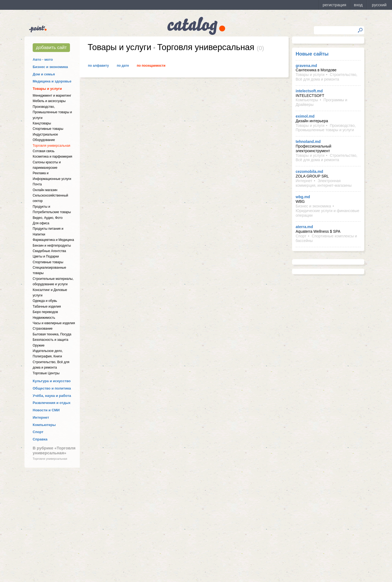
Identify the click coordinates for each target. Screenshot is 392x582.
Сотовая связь (44, 151)
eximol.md (305, 116)
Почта (37, 184)
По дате (123, 66)
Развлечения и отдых (52, 403)
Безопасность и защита (50, 340)
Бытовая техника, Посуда (52, 334)
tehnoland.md (308, 142)
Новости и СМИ (46, 410)
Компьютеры (44, 425)
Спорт (38, 432)
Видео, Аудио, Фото (48, 218)
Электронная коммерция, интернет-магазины (324, 183)
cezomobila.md (309, 171)
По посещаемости (151, 66)
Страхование (43, 329)
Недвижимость (44, 318)
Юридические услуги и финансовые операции (327, 213)
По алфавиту (98, 66)
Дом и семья (44, 74)
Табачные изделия (47, 307)
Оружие (39, 345)
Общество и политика (52, 388)
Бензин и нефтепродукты (52, 246)
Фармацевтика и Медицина (53, 240)
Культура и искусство (52, 381)
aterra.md (304, 227)
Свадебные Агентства (49, 251)
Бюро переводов (45, 312)
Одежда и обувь (45, 301)
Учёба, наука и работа (52, 396)
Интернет (41, 417)
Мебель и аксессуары (49, 101)
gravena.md (306, 66)
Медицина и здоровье (52, 81)
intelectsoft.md (309, 91)
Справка (40, 439)
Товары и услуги (47, 89)
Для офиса (41, 223)
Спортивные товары (48, 129)
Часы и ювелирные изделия (54, 323)
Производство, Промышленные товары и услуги (52, 112)
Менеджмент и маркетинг (52, 96)
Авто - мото (43, 59)
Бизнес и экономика (50, 67)
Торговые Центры (46, 373)
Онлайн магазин (45, 190)
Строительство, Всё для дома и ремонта (327, 77)
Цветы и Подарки (46, 256)
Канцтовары (42, 123)
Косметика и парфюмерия (52, 157)
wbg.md (303, 197)
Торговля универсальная (51, 146)
